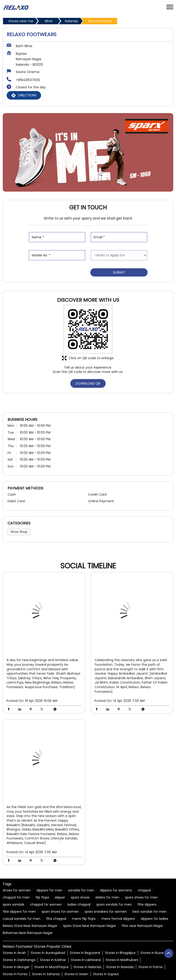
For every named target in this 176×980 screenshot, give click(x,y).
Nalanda (71, 21)
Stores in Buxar (152, 953)
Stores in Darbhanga (19, 960)
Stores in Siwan (76, 974)
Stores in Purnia (15, 974)
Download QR (88, 383)
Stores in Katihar (53, 960)
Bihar (49, 21)
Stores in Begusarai (85, 953)
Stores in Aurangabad (48, 953)
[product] (119, 255)
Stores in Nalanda (87, 967)
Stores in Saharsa (46, 974)
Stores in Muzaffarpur (52, 967)
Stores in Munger (16, 967)
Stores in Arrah (14, 953)
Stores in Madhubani (122, 960)
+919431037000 (28, 80)
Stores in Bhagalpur (120, 953)
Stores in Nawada (120, 967)
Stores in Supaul (106, 974)
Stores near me (21, 21)
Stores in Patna (150, 967)
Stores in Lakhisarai (86, 960)
